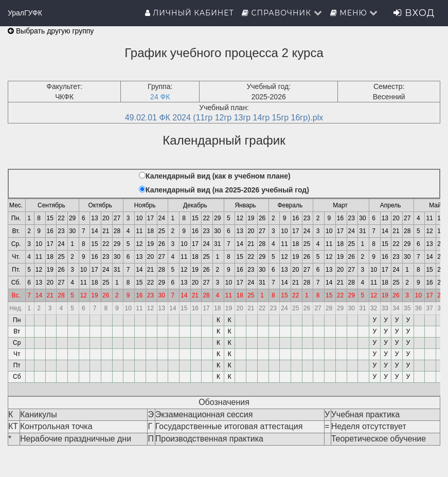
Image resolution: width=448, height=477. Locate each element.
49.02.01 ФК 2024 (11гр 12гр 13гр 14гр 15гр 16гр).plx (224, 118)
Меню (354, 13)
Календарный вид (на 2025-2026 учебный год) (227, 190)
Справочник (282, 13)
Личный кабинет (190, 13)
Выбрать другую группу (51, 31)
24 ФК (160, 97)
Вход (414, 13)
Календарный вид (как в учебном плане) (218, 176)
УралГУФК (25, 13)
